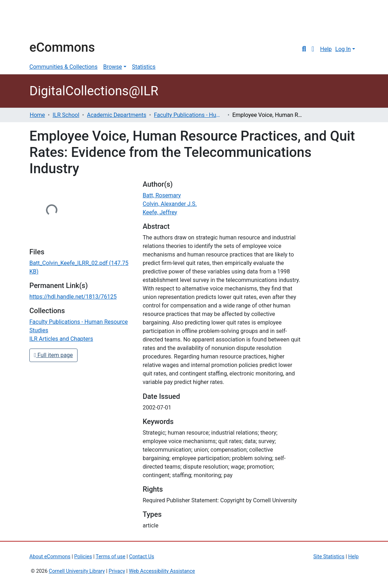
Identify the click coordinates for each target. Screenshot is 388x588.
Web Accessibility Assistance (162, 571)
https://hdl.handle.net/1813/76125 (73, 297)
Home (37, 115)
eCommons (62, 47)
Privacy (117, 571)
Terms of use (110, 557)
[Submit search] (304, 49)
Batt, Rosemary (162, 195)
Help (326, 49)
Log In (343, 49)
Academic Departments (117, 115)
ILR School (66, 115)
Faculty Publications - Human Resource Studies (189, 115)
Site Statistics (329, 557)
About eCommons (50, 557)
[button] (313, 49)
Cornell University (47, 21)
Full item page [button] (53, 355)
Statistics (144, 67)
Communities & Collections (63, 67)
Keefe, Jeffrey (160, 212)
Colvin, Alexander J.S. (170, 204)
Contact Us (142, 557)
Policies (83, 557)
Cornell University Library (77, 571)
